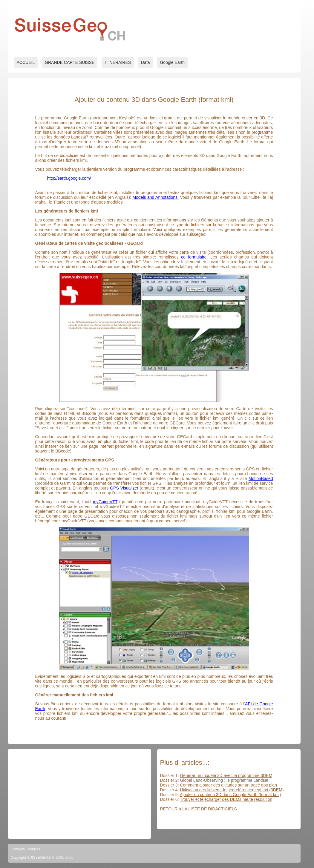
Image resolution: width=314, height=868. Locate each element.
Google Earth (172, 62)
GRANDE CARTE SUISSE (70, 62)
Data (145, 62)
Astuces (34, 849)
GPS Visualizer (124, 488)
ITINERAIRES (118, 62)
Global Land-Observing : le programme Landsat (224, 780)
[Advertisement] (79, 794)
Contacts (18, 849)
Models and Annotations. (156, 197)
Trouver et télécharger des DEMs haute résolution (226, 799)
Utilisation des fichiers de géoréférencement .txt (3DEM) (232, 790)
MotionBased (261, 478)
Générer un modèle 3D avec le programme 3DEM (226, 775)
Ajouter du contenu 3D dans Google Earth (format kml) (230, 795)
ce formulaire (194, 257)
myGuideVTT (105, 502)
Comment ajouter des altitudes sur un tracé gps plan (228, 785)
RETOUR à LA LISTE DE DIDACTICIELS (199, 809)
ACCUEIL (26, 62)
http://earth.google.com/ (69, 178)
